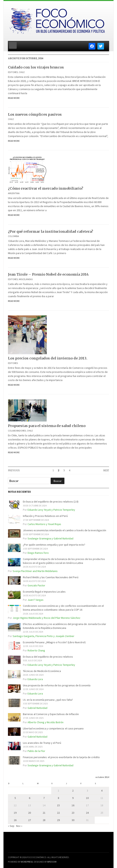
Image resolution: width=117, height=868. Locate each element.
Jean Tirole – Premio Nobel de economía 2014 (48, 274)
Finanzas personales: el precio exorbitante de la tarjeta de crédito (61, 757)
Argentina (14, 193)
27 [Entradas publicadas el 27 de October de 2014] (29, 820)
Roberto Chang (36, 650)
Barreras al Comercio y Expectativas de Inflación (51, 714)
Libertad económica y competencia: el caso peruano (53, 728)
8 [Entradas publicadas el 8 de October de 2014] (58, 798)
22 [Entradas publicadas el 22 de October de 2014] (58, 813)
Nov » (19, 826)
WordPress (27, 862)
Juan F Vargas (36, 600)
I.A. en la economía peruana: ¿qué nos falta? (48, 700)
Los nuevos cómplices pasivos (35, 114)
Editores (13, 72)
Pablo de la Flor (36, 751)
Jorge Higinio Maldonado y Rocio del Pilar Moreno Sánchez (46, 618)
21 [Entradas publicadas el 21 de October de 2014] (44, 813)
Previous (14, 470)
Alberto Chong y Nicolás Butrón (45, 722)
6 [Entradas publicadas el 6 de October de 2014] (30, 798)
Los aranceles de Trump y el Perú (42, 743)
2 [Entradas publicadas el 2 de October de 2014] (73, 791)
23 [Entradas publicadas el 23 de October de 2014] (73, 813)
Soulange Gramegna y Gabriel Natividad (50, 538)
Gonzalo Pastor (36, 585)
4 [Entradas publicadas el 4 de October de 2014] (102, 791)
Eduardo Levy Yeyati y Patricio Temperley (51, 510)
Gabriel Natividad (37, 708)
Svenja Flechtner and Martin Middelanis (35, 571)
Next (106, 470)
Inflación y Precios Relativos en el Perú (45, 516)
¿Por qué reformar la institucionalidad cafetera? (51, 231)
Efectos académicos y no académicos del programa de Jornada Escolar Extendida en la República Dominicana (65, 626)
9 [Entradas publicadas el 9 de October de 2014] (73, 798)
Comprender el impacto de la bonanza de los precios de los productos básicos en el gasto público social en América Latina (64, 561)
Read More (14, 98)
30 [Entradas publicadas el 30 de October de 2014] (73, 820)
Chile (22, 72)
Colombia (13, 236)
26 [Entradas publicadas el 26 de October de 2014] (15, 820)
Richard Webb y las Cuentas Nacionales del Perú (51, 577)
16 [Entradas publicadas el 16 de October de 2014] (73, 805)
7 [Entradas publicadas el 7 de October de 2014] (44, 798)
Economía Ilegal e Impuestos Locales (44, 592)
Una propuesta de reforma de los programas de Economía (57, 685)
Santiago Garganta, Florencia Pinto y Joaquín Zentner (43, 636)
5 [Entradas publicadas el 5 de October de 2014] (15, 798)
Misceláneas (26, 279)
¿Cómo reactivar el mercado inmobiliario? (46, 188)
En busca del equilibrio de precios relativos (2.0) (51, 502)
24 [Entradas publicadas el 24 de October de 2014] (87, 813)
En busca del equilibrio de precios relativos (48, 657)
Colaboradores (17, 431)
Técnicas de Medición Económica (42, 671)
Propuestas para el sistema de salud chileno (47, 426)
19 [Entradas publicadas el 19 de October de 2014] (15, 813)
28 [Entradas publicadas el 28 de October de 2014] (44, 820)
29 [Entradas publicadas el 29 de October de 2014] (58, 820)
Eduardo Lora (35, 679)
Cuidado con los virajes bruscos (36, 67)
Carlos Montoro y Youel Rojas (44, 524)
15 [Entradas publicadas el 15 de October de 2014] (58, 805)
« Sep (11, 826)
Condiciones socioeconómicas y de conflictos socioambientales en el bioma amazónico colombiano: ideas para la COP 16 (63, 608)
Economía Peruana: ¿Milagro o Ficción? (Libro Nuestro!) (54, 642)
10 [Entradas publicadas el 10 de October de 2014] (87, 798)
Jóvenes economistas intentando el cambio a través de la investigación (65, 530)
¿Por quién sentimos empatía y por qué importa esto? (54, 545)
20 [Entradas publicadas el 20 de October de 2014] (29, 813)
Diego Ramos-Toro (38, 553)
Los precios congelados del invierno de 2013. (48, 358)
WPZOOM (52, 862)
